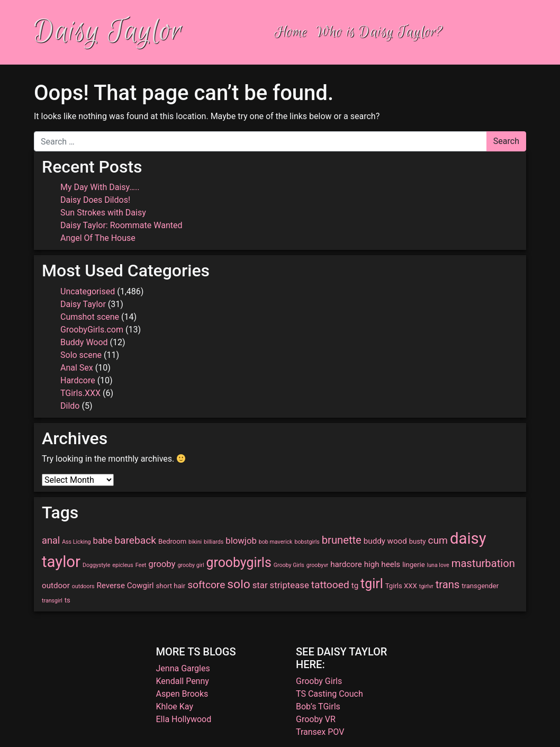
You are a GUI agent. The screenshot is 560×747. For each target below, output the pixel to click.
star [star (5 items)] (260, 585)
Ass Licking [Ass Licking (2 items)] (76, 542)
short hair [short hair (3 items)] (170, 586)
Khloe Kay (175, 706)
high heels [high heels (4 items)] (382, 564)
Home (291, 32)
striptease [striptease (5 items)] (290, 585)
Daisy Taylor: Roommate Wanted (121, 225)
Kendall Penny (183, 681)
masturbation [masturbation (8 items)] (483, 563)
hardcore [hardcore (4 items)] (346, 564)
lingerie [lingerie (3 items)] (413, 565)
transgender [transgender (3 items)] (480, 586)
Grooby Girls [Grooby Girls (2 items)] (289, 565)
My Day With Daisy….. (100, 187)
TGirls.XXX (80, 393)
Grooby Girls (319, 681)
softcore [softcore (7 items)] (206, 585)
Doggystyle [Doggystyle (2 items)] (96, 565)
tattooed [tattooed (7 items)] (330, 585)
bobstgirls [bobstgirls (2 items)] (307, 542)
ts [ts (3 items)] (67, 600)
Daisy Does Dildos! (95, 200)
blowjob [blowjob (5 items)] (241, 541)
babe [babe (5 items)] (103, 541)
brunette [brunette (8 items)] (342, 540)
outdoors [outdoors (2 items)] (83, 586)
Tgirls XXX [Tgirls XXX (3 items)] (401, 586)
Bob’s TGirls (318, 706)
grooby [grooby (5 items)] (162, 564)
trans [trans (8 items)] (448, 584)
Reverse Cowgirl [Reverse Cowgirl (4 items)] (125, 586)
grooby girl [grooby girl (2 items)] (191, 565)
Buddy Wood (84, 342)
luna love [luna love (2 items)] (438, 565)
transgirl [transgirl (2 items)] (52, 601)
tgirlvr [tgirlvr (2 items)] (426, 586)
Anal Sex (77, 368)
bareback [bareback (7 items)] (135, 540)
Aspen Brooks (182, 694)
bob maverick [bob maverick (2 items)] (276, 542)
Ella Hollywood (184, 719)
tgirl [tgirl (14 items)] (372, 584)
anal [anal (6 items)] (51, 540)
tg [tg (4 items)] (355, 586)
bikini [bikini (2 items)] (195, 542)
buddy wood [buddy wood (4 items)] (385, 541)
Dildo (70, 406)
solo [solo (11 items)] (238, 584)
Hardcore (78, 380)
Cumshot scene (90, 317)
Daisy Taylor (108, 32)
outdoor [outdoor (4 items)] (56, 586)
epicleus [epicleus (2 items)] (123, 565)
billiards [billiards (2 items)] (214, 542)
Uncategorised (88, 291)
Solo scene (81, 355)
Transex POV (320, 732)
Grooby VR (316, 719)
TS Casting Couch (329, 694)
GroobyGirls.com (92, 330)
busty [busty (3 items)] (418, 541)
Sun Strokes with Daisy (103, 213)
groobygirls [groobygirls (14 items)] (239, 562)
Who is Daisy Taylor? (380, 32)
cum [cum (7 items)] (438, 540)
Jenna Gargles (183, 668)
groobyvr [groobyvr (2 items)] (317, 565)
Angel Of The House (98, 238)
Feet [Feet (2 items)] (141, 565)
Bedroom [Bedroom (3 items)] (172, 541)
